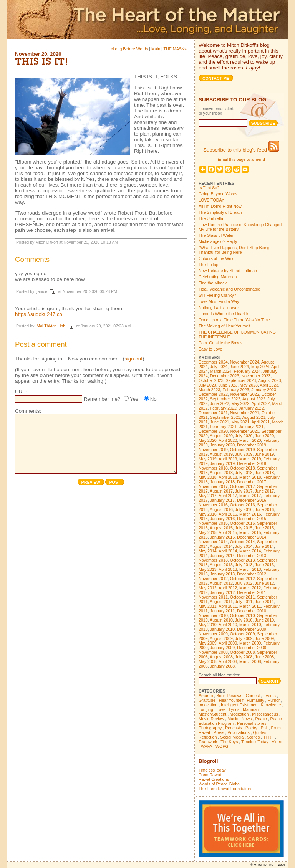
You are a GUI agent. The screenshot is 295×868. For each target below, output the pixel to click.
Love (221, 709)
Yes (134, 399)
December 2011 (252, 592)
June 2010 (264, 620)
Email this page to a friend (241, 159)
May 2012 (208, 588)
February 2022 (223, 408)
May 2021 (240, 422)
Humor (274, 700)
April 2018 (228, 477)
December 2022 (213, 394)
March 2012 (250, 588)
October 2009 (243, 634)
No (153, 399)
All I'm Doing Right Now (220, 206)
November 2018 (213, 468)
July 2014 (244, 546)
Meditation (239, 714)
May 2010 (208, 625)
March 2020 (250, 440)
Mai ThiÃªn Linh (51, 326)
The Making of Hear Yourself (224, 326)
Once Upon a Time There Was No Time (234, 320)
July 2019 (244, 454)
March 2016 (250, 514)
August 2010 (221, 620)
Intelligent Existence (239, 705)
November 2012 (213, 579)
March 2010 (250, 625)
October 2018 (243, 468)
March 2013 (250, 569)
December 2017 (252, 482)
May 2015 (208, 532)
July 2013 (244, 565)
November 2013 (213, 560)
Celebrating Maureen (218, 277)
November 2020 (245, 431)
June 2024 (239, 367)
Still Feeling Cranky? (217, 295)
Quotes (260, 732)
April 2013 (228, 569)
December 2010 (252, 611)
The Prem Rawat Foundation (225, 789)
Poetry (251, 728)
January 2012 (223, 592)
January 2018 (223, 482)
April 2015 (228, 532)
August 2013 (221, 565)
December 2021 (213, 413)
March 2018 (250, 477)
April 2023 (269, 385)
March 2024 (221, 371)
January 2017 (223, 500)
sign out (133, 359)
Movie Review (211, 719)
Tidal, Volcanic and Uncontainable (229, 289)
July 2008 (244, 657)
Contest (253, 696)
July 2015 (244, 528)
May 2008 (208, 661)
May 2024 (260, 367)
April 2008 (228, 661)
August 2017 (221, 491)
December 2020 (213, 431)
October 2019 (243, 450)
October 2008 (243, 652)
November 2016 (213, 505)
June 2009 (264, 638)
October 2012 (243, 579)
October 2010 (243, 615)
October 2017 (243, 486)
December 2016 (252, 500)
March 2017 (250, 496)
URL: (21, 392)
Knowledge (271, 705)
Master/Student (212, 714)
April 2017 (228, 496)
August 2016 (221, 509)
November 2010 (213, 615)
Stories (253, 737)
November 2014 (213, 542)
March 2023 (209, 390)
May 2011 (208, 606)
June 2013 (264, 565)
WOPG (222, 746)
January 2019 (223, 463)
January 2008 (223, 666)
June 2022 (220, 403)
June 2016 (264, 509)
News (247, 719)
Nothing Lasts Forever (219, 308)
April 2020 (228, 440)
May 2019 (208, 459)
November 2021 (245, 413)
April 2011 (228, 606)
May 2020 (208, 440)
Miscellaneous (265, 714)
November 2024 (245, 362)
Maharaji (251, 709)
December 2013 (252, 556)
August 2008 (221, 657)
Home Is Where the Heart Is (224, 314)
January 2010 (223, 629)
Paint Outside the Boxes (220, 343)
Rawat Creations (214, 779)
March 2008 (250, 661)
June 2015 (264, 528)
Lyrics (234, 709)
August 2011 (221, 602)
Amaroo (206, 696)
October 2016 (243, 505)
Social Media (232, 737)
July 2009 (244, 638)
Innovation (208, 705)
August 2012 (221, 583)
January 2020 (223, 445)
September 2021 (225, 417)
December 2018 (252, 463)
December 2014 (252, 537)
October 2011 (243, 597)
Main (156, 49)
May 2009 (208, 643)
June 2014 (264, 546)
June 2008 (264, 657)
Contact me (216, 78)
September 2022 (225, 399)
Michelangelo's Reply (218, 241)
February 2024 (247, 371)
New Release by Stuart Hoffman (228, 271)
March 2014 (250, 551)
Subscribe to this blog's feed (241, 150)
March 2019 (250, 459)
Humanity (256, 700)
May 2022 (240, 403)
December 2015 (252, 519)
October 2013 (243, 560)
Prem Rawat (210, 775)
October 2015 (243, 523)
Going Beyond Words (218, 194)
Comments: (28, 411)
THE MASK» (175, 49)
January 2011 (223, 611)
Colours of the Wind (217, 258)
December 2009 (252, 629)
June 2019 (264, 454)
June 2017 (264, 491)
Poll (264, 728)
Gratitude (207, 700)
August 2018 (221, 473)
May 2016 (208, 514)
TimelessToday (255, 742)
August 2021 (254, 417)
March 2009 (250, 643)
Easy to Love (210, 349)
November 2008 (213, 652)
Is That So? (209, 188)
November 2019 (213, 450)
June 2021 (220, 422)
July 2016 (244, 509)
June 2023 (228, 385)
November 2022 (245, 394)
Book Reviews (229, 696)
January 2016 (223, 519)
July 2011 (244, 602)
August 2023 (270, 380)
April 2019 (228, 459)
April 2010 (228, 625)
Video (277, 742)
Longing (206, 709)
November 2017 (213, 486)
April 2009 (228, 643)
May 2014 (208, 551)
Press (219, 732)
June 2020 (264, 436)
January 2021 (251, 427)
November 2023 (256, 376)
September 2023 (241, 380)
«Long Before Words (129, 49)
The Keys (229, 742)
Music (233, 719)
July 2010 (244, 620)
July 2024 (219, 367)
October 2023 (211, 380)
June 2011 (264, 602)
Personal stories (252, 723)
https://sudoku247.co (39, 314)
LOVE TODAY (211, 200)
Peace (261, 719)
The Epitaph (210, 265)
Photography (210, 728)
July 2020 (244, 436)
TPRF (268, 737)
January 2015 (223, 537)
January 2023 (264, 390)
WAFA (206, 746)
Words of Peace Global (220, 784)
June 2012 (264, 583)
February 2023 (236, 390)
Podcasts (234, 728)
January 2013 (223, 574)
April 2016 (228, 514)
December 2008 (252, 648)
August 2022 (254, 399)
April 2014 (228, 551)
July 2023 (207, 385)
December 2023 (225, 376)
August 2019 (221, 454)
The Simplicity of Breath (220, 212)
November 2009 (213, 634)
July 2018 (244, 473)
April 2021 (261, 422)
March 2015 (250, 532)
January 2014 (223, 556)
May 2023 (249, 385)
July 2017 (244, 491)
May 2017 (208, 496)
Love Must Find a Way (219, 301)
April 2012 (228, 588)
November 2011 (213, 597)
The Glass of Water (216, 235)
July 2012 (244, 583)
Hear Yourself (231, 700)
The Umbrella (211, 218)
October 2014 (243, 542)
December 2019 (252, 445)
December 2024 (213, 362)
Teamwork (208, 742)
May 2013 (208, 569)
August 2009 (221, 638)
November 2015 (213, 523)
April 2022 (261, 403)
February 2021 (223, 427)
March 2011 (250, 606)
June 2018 (264, 473)
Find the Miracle (213, 283)
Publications (238, 732)
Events (269, 696)
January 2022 (251, 408)
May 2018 (208, 477)
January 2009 (223, 648)
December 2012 (252, 574)
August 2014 (221, 546)
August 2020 (221, 436)
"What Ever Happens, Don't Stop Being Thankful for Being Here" (234, 250)
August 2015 (221, 528)
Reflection (208, 737)
